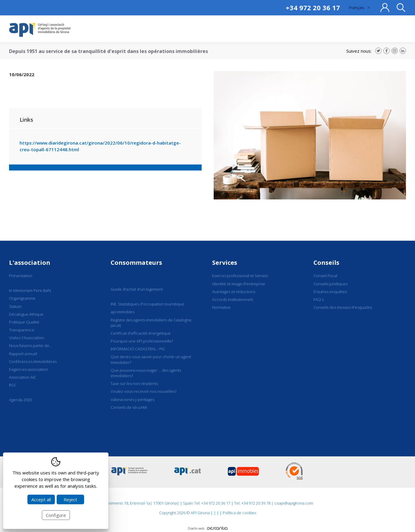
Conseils (326, 263)
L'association (30, 263)
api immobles (123, 312)
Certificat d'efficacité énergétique (141, 333)
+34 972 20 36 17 (313, 8)
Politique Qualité (24, 322)
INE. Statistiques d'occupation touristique (147, 304)
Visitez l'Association (27, 338)
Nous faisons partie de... (30, 346)
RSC (13, 385)
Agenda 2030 (20, 400)
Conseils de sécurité (129, 407)
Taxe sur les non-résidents (134, 383)
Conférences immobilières (33, 361)
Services (225, 263)
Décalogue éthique (26, 314)
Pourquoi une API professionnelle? (142, 341)
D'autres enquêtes (330, 292)
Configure (56, 515)
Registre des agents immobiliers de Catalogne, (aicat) (151, 323)
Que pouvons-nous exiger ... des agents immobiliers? (146, 373)
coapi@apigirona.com (294, 503)
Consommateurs (136, 263)
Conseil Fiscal (325, 276)
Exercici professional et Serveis (240, 276)
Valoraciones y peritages (132, 399)
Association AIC (23, 377)
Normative (221, 307)
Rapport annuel (23, 354)
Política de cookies (239, 513)
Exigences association (28, 369)
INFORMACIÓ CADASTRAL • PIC (138, 349)
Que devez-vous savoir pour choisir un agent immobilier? (151, 359)
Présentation (21, 276)
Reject (70, 499)
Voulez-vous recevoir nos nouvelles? (143, 391)
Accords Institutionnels (233, 299)
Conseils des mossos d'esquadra (343, 307)
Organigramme (22, 298)
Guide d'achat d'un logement (137, 289)
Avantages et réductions (234, 292)
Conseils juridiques (330, 284)
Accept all (41, 499)
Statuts (15, 306)
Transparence (22, 330)
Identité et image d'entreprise (239, 284)
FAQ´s (319, 299)
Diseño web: (208, 528)
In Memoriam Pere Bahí (30, 290)
